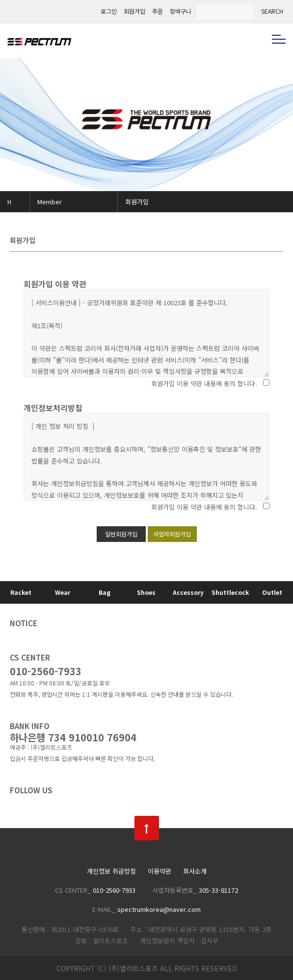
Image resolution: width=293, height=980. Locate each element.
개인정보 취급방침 (111, 871)
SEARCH (272, 11)
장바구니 (181, 11)
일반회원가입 (121, 534)
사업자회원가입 (172, 534)
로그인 (109, 11)
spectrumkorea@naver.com (159, 909)
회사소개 (195, 871)
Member (50, 202)
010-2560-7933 (46, 671)
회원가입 (134, 11)
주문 (158, 11)
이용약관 (160, 871)
